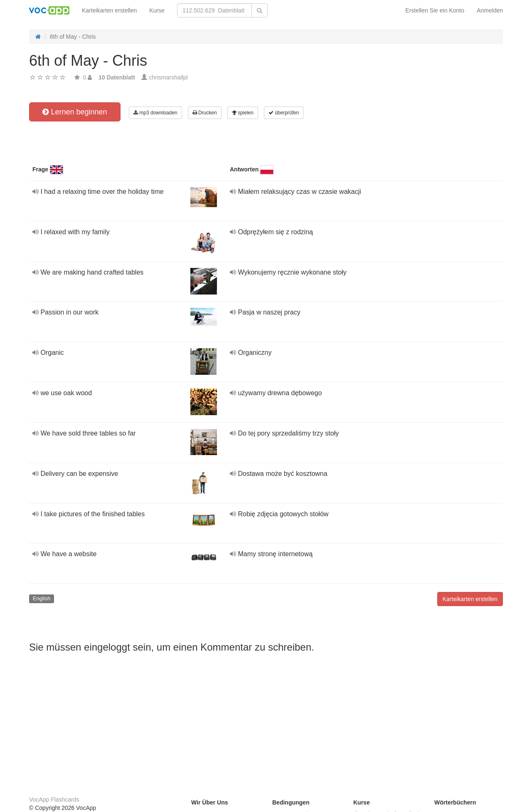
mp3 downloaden (155, 113)
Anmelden (490, 10)
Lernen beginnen (75, 112)
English (42, 598)
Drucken (205, 113)
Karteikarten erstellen (109, 10)
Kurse (157, 10)
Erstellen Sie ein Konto (435, 10)
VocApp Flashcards (54, 800)
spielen (243, 113)
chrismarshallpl (168, 77)
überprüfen (284, 113)
